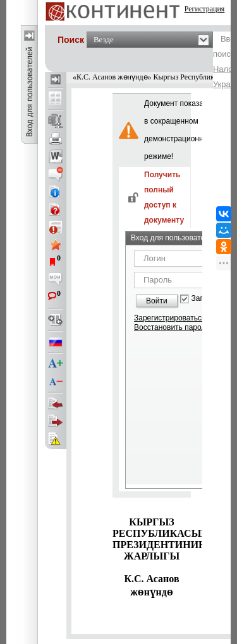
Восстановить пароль (172, 327)
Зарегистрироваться (170, 318)
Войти (157, 301)
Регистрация (205, 9)
